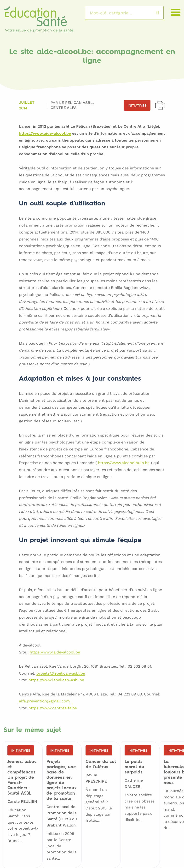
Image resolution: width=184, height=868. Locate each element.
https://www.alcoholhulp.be (124, 463)
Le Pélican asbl (77, 103)
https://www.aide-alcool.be (45, 134)
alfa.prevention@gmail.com (44, 701)
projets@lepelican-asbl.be (61, 673)
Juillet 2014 (27, 105)
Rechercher (162, 13)
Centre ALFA (64, 108)
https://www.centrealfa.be (53, 708)
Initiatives (137, 105)
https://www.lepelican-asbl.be (56, 680)
